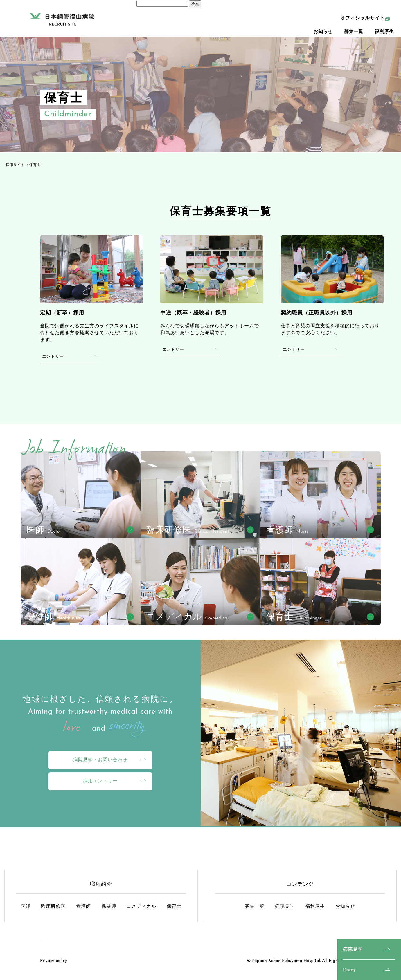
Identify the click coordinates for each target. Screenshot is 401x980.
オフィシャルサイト (363, 21)
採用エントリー (100, 781)
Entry (349, 970)
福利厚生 (384, 35)
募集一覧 (354, 35)
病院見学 (353, 949)
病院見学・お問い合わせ (100, 760)
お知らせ (323, 35)
